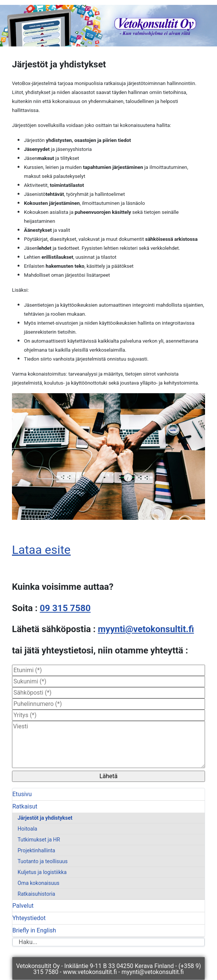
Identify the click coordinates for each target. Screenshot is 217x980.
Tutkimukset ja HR (39, 840)
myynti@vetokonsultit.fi (146, 629)
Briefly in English (34, 930)
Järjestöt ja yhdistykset (45, 818)
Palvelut (23, 906)
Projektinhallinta (36, 850)
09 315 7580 (65, 608)
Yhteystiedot (29, 918)
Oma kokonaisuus (39, 883)
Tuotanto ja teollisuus (43, 861)
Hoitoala (27, 829)
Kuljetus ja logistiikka (42, 872)
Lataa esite (41, 550)
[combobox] (109, 942)
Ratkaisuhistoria (36, 894)
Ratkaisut (25, 806)
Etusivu (22, 794)
